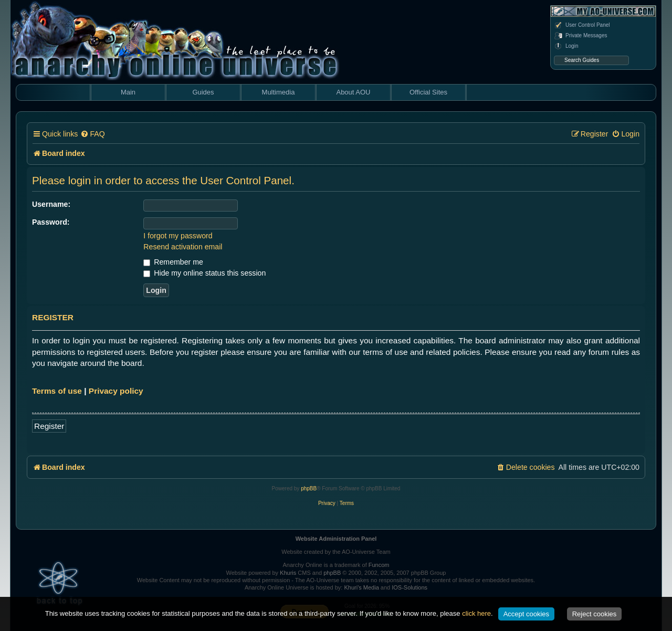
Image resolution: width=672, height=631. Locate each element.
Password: (51, 222)
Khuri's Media (361, 587)
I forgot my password (178, 236)
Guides (203, 92)
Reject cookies (595, 614)
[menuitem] (92, 134)
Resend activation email (183, 247)
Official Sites (428, 92)
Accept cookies (526, 614)
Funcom (379, 565)
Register (49, 426)
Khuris (288, 573)
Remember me (173, 262)
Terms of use (57, 391)
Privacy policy (116, 391)
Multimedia (279, 92)
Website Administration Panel (336, 539)
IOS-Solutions (409, 587)
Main (128, 92)
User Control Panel (582, 25)
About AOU (353, 92)
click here (476, 613)
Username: (51, 204)
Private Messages (580, 36)
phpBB (309, 488)
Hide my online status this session (204, 273)
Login (566, 46)
